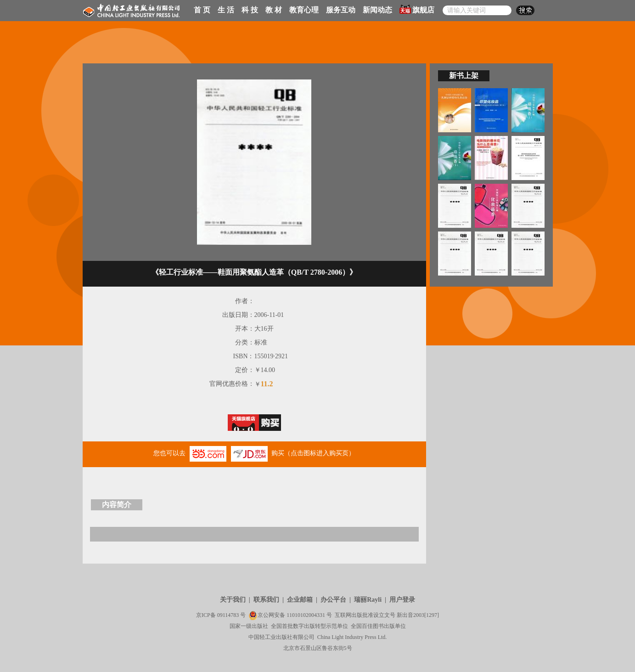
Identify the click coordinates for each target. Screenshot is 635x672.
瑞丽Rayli (368, 600)
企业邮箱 (300, 600)
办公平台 (333, 600)
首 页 (202, 10)
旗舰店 (417, 9)
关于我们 (233, 600)
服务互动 (341, 10)
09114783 (228, 615)
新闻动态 (377, 10)
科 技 (250, 10)
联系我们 (266, 600)
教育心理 (304, 10)
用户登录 (402, 600)
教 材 (274, 10)
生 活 (226, 10)
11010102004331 (306, 615)
